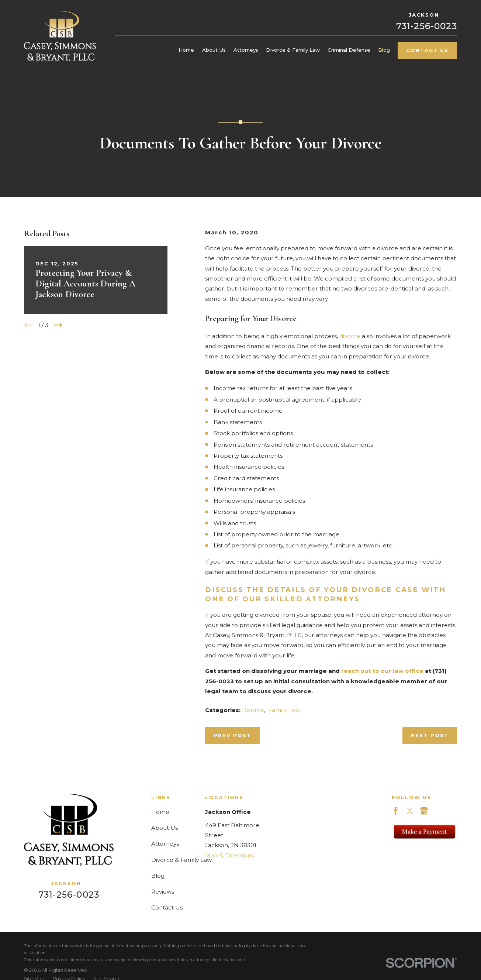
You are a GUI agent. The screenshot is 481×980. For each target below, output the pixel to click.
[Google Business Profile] (424, 811)
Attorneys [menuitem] (246, 50)
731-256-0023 (427, 26)
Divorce (253, 710)
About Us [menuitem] (214, 50)
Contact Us (427, 50)
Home (160, 812)
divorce (350, 336)
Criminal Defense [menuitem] (349, 50)
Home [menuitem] (186, 50)
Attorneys (165, 844)
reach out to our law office (382, 671)
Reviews (163, 892)
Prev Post (232, 735)
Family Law (284, 710)
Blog (158, 876)
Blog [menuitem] (384, 50)
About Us (165, 828)
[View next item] (58, 325)
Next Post (430, 735)
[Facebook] (396, 811)
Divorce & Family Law (181, 860)
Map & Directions (229, 855)
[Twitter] (410, 811)
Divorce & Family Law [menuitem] (293, 50)
